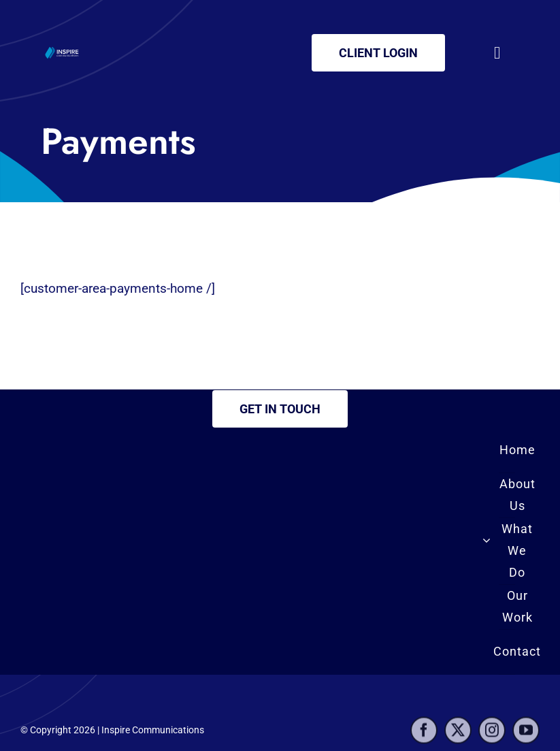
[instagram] (492, 734)
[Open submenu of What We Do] (487, 540)
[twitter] (458, 734)
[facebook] (424, 734)
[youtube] (526, 734)
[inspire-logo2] (62, 50)
